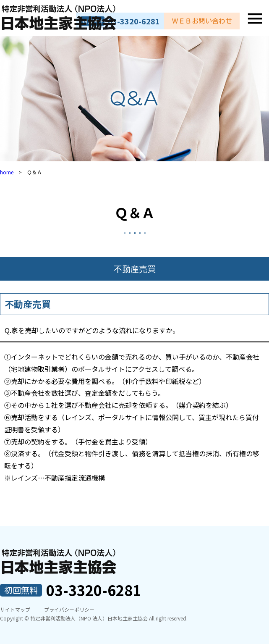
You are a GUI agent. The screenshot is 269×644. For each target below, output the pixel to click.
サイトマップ (15, 609)
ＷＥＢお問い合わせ (202, 21)
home (7, 172)
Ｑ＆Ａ (135, 212)
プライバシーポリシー (69, 609)
